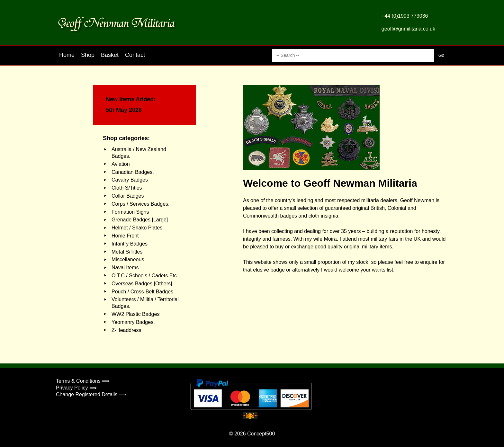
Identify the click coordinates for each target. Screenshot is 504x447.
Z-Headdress (126, 330)
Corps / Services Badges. (141, 204)
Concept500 (261, 434)
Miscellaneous (128, 259)
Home (67, 55)
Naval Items (125, 268)
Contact (135, 55)
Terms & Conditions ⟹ (83, 381)
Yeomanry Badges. (133, 322)
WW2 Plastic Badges (135, 314)
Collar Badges (128, 196)
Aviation (121, 164)
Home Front (125, 236)
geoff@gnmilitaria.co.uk (408, 29)
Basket (110, 55)
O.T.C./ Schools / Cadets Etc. (145, 276)
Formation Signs (130, 212)
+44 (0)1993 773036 (405, 16)
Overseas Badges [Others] (142, 284)
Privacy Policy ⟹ (76, 388)
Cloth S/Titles (127, 188)
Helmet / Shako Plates (137, 228)
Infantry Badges (130, 244)
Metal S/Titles (127, 252)
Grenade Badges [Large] (140, 220)
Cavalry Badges (130, 180)
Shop (88, 55)
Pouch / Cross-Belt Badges (142, 292)
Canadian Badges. (133, 172)
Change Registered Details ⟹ (91, 394)
